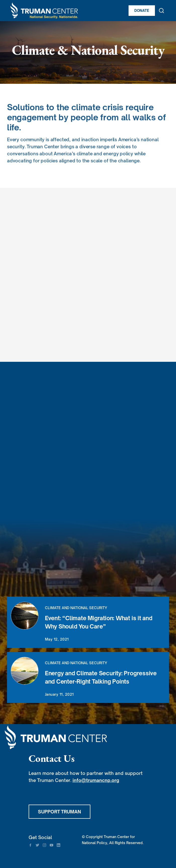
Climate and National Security (76, 608)
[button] (167, 11)
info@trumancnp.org (96, 780)
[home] (67, 11)
